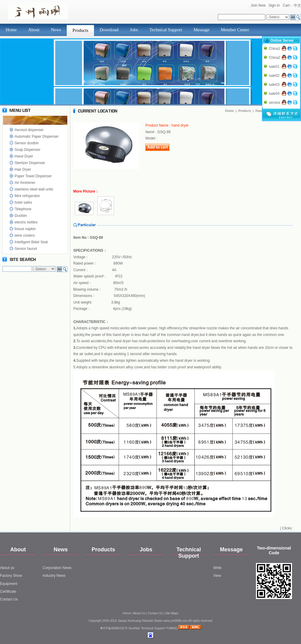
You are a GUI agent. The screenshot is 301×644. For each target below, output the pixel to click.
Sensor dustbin (28, 143)
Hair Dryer (24, 169)
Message (201, 30)
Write (217, 568)
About (34, 30)
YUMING (172, 628)
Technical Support (166, 30)
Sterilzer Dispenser (30, 163)
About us (7, 568)
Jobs (134, 30)
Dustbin (22, 216)
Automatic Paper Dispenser (37, 136)
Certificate (8, 592)
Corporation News (57, 568)
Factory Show (11, 576)
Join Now (258, 5)
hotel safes (24, 202)
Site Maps (172, 613)
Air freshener (26, 183)
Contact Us (9, 599)
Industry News (54, 576)
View (217, 576)
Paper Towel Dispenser (34, 176)
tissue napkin (26, 229)
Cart (286, 5)
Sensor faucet (26, 249)
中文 (297, 5)
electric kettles (27, 222)
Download (109, 30)
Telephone (24, 209)
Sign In (274, 5)
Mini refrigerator (28, 196)
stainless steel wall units (34, 189)
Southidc (134, 628)
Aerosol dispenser (30, 130)
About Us (139, 613)
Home (11, 30)
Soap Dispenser (28, 150)
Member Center (235, 30)
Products (80, 30)
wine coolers (25, 235)
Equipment (9, 584)
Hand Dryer (24, 156)
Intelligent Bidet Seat (32, 242)
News (56, 30)
